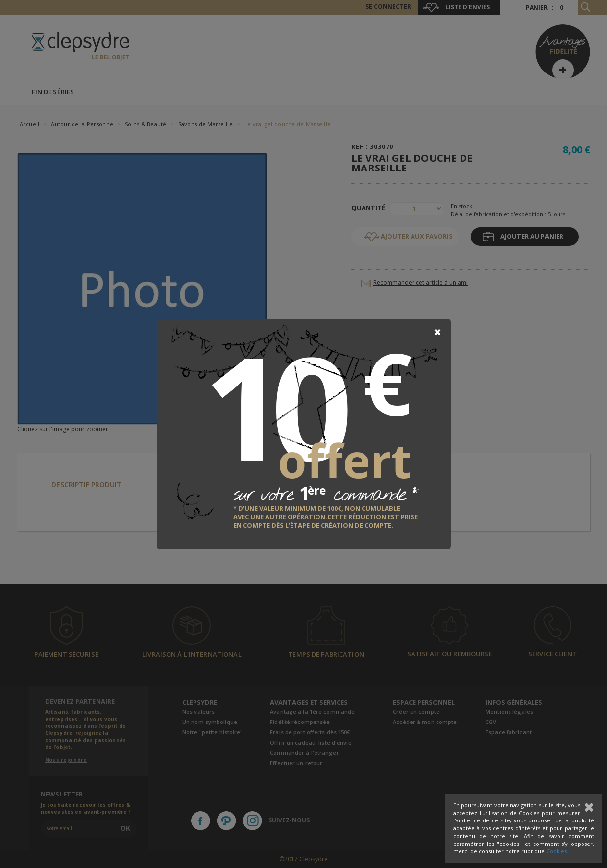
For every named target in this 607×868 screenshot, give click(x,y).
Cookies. (557, 851)
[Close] (437, 332)
